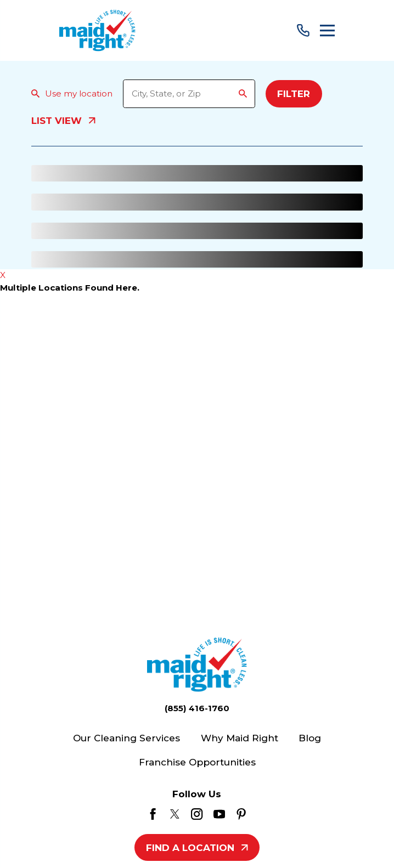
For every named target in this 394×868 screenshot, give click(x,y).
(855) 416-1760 (197, 708)
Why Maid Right (240, 738)
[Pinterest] (241, 814)
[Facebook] (153, 814)
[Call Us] (303, 30)
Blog (310, 738)
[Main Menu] (327, 30)
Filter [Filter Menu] (294, 93)
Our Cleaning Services (126, 738)
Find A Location (197, 847)
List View (63, 121)
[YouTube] (219, 814)
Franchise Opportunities (197, 762)
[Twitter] (175, 814)
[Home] (97, 30)
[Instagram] (197, 814)
